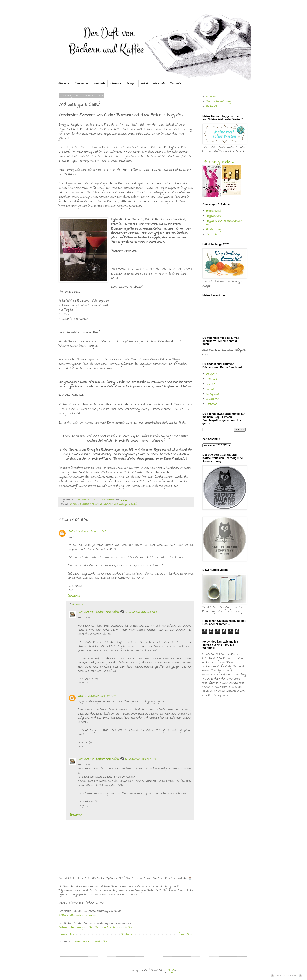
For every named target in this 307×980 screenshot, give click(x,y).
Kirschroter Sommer (101, 504)
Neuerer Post (67, 934)
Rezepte (131, 84)
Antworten (74, 596)
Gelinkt (145, 84)
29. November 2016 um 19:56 (90, 531)
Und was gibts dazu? (125, 504)
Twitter (210, 384)
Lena (70, 531)
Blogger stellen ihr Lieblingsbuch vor (224, 223)
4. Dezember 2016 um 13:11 (100, 696)
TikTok (210, 389)
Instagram (212, 374)
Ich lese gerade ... (218, 162)
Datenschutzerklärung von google (77, 915)
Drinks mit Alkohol (79, 504)
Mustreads (99, 84)
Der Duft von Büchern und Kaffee (99, 612)
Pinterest (212, 404)
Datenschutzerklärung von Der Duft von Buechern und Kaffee (95, 927)
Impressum (213, 96)
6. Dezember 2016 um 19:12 (141, 759)
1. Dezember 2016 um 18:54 (141, 612)
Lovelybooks (213, 394)
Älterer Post (186, 934)
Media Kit (212, 106)
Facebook (212, 379)
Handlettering (214, 229)
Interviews (116, 84)
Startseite (64, 84)
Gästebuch (159, 84)
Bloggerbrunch (214, 216)
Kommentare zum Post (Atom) (91, 941)
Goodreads (213, 399)
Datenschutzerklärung (219, 101)
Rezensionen (82, 84)
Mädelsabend (214, 211)
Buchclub (211, 234)
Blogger (171, 970)
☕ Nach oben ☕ (287, 976)
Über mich (175, 84)
